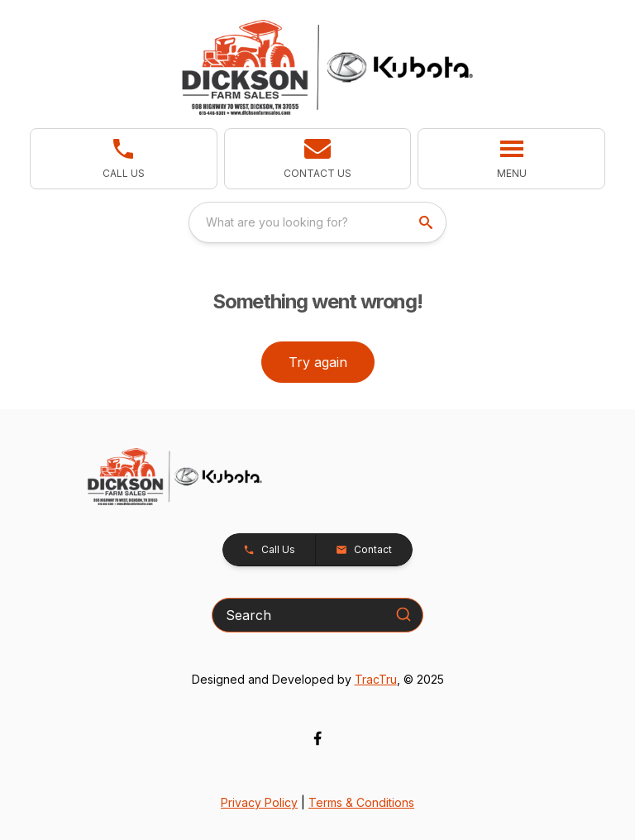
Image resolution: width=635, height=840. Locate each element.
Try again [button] (318, 362)
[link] (124, 159)
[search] (427, 222)
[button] (318, 159)
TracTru (376, 679)
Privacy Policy (259, 802)
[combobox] (317, 222)
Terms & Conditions (361, 802)
